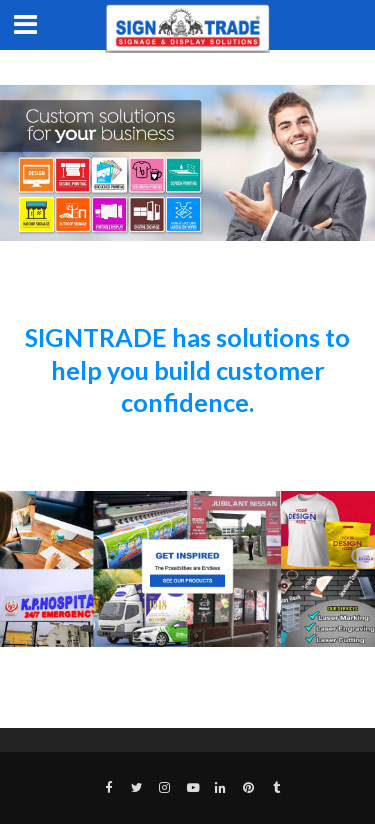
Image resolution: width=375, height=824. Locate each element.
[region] (187, 163)
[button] (187, 569)
